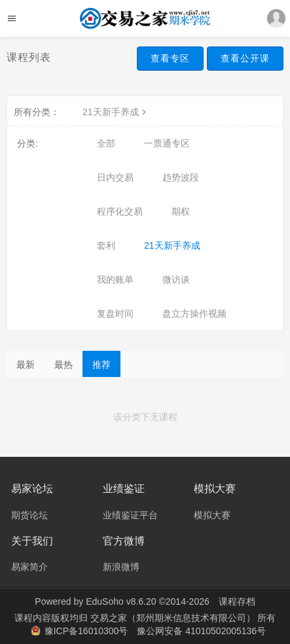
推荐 (101, 365)
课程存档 (237, 601)
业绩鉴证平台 (130, 515)
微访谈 (176, 279)
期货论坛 (29, 515)
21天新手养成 (116, 112)
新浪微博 (121, 567)
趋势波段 (181, 177)
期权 (181, 211)
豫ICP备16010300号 (81, 631)
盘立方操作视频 (194, 313)
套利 (106, 245)
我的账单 (115, 279)
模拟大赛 (212, 515)
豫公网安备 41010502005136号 (201, 631)
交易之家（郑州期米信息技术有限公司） (174, 618)
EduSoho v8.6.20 (121, 601)
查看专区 (170, 58)
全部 (106, 143)
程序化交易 (120, 211)
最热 (63, 365)
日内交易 (115, 177)
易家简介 (29, 567)
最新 (26, 365)
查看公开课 (245, 58)
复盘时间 (115, 313)
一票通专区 (167, 143)
